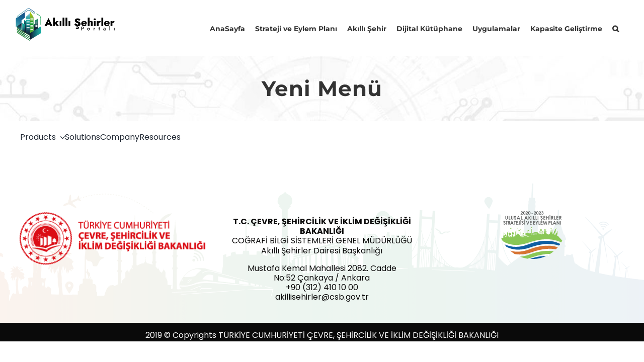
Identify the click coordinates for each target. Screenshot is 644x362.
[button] (626, 28)
